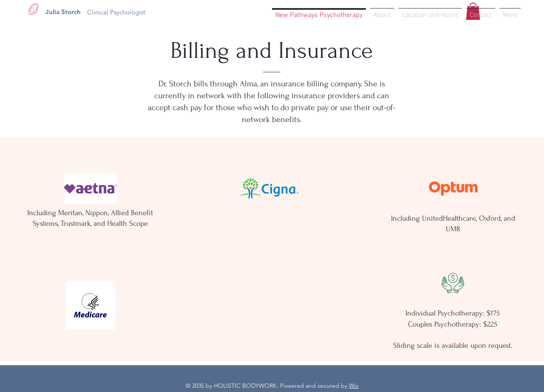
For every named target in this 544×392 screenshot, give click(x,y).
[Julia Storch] (63, 12)
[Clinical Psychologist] (116, 12)
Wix (354, 386)
